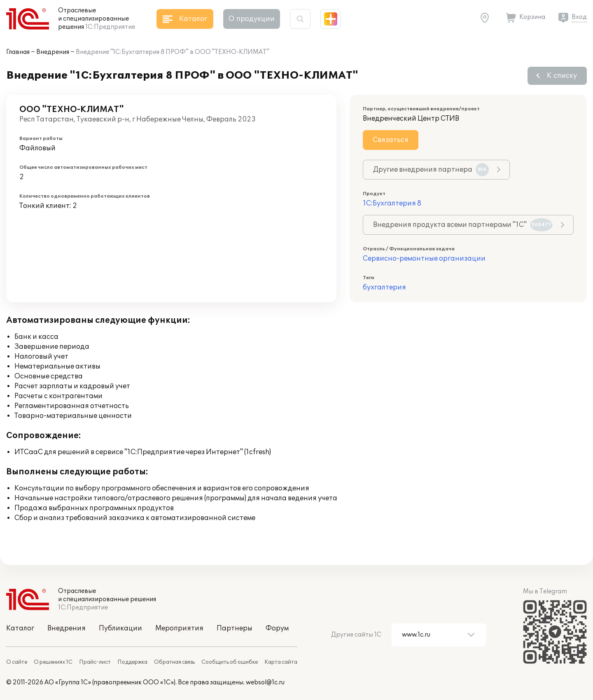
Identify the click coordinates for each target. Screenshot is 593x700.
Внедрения (53, 52)
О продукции (252, 19)
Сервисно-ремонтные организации (424, 259)
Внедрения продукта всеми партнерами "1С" (463, 225)
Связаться (391, 140)
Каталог (20, 628)
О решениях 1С (53, 662)
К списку (562, 76)
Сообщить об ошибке (230, 662)
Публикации (120, 628)
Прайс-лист (95, 662)
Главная (18, 52)
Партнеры (235, 628)
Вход (579, 17)
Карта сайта (281, 662)
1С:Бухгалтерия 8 (392, 203)
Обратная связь (174, 662)
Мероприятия (179, 628)
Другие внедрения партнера (431, 170)
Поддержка (132, 662)
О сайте (17, 662)
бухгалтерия (384, 287)
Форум (277, 628)
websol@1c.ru (265, 682)
